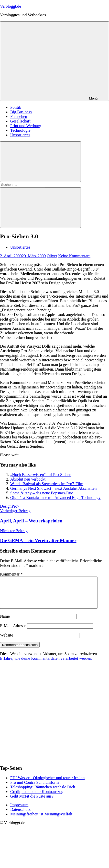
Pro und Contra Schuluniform (35, 788)
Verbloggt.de (10, 6)
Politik (16, 107)
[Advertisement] (48, 719)
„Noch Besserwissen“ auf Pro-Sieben (41, 475)
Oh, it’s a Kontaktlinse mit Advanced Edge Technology (55, 498)
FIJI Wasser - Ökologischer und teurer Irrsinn (47, 784)
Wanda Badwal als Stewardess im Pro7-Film (47, 484)
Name (5, 622)
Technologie (20, 130)
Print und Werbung (26, 126)
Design (6, 506)
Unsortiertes (20, 135)
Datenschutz (20, 816)
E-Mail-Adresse (13, 632)
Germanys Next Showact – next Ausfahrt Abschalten (53, 488)
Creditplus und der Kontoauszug (37, 798)
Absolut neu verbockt (28, 479)
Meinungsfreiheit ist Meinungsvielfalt (41, 820)
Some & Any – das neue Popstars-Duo (42, 493)
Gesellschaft (20, 121)
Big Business (21, 112)
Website (7, 641)
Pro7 (15, 506)
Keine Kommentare (74, 256)
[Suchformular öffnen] (40, 162)
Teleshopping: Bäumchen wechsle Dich (43, 793)
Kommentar (11, 574)
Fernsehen (19, 117)
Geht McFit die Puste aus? (32, 802)
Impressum (19, 811)
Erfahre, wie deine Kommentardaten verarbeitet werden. (46, 664)
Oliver (52, 256)
